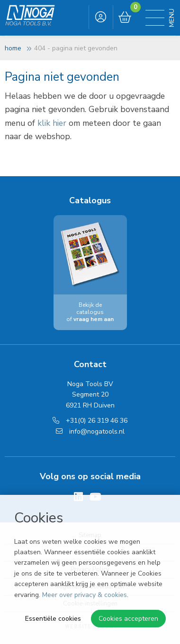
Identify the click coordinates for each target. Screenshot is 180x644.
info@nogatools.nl (90, 431)
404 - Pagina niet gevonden (76, 48)
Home (13, 48)
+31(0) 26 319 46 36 (90, 421)
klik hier (52, 123)
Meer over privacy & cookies (85, 595)
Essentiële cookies (53, 619)
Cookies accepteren (128, 619)
